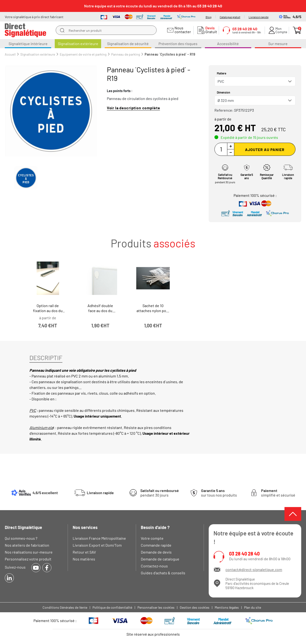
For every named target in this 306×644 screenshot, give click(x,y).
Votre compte (152, 538)
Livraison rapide (259, 17)
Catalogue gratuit (230, 17)
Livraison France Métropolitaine (99, 538)
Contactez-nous (154, 566)
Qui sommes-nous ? (21, 538)
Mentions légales (227, 607)
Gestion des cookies (195, 607)
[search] (62, 30)
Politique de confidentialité (112, 607)
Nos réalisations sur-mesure (29, 552)
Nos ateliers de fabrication (27, 545)
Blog (208, 17)
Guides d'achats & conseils (163, 573)
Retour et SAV (84, 552)
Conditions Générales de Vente (65, 607)
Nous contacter (182, 30)
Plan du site (253, 607)
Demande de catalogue (160, 559)
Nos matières (84, 559)
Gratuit (210, 30)
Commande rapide (156, 545)
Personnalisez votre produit (28, 559)
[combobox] (255, 81)
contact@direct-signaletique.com (254, 569)
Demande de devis (156, 552)
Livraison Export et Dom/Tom (97, 545)
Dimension (224, 92)
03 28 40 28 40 (244, 554)
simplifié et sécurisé (278, 493)
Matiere (221, 73)
